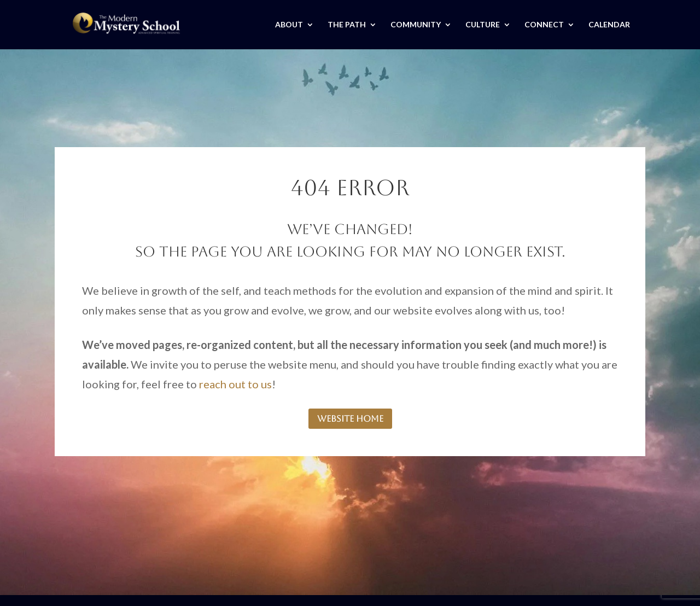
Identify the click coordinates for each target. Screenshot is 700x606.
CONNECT (544, 25)
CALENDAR (609, 25)
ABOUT (289, 25)
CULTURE (483, 25)
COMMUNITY (416, 25)
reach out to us (235, 384)
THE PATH (347, 25)
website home (350, 419)
